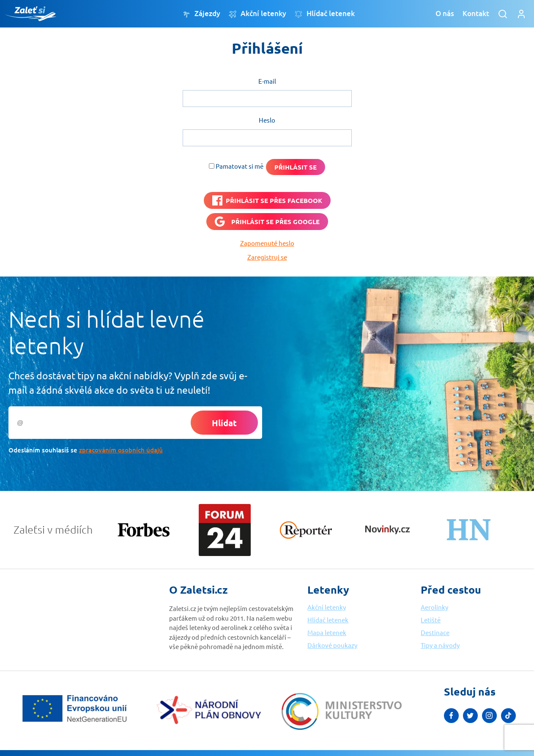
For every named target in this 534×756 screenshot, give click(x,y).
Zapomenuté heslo (267, 243)
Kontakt (476, 13)
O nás (445, 13)
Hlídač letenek (325, 14)
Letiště (431, 620)
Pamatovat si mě (240, 166)
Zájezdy (201, 14)
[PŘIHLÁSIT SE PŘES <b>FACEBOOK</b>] (267, 200)
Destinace (435, 632)
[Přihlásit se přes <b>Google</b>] (267, 222)
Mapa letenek (327, 632)
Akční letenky (257, 14)
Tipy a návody (440, 645)
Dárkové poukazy (332, 645)
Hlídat (224, 423)
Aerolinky (434, 607)
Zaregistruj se (267, 257)
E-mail (267, 81)
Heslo (267, 120)
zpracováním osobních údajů (121, 450)
